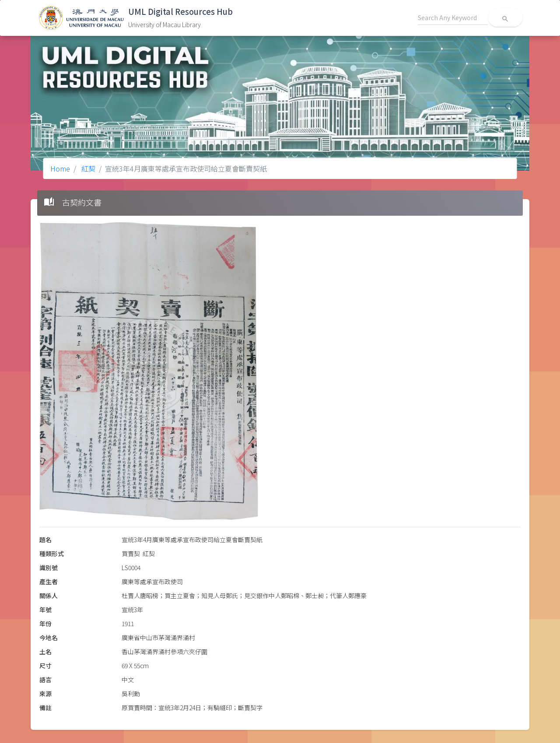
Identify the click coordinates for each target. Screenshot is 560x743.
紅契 (87, 168)
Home (60, 168)
